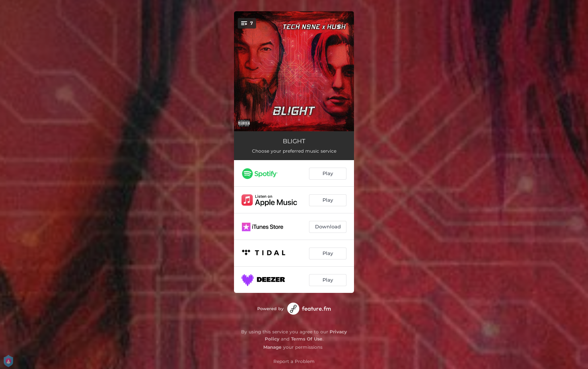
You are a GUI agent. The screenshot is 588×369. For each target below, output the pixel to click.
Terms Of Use (307, 339)
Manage (272, 347)
